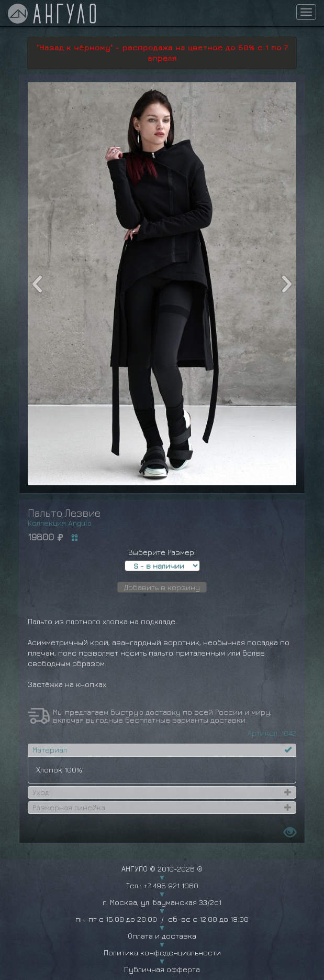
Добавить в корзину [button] (162, 587)
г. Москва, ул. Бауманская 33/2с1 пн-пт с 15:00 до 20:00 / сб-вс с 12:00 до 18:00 (162, 911)
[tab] (162, 750)
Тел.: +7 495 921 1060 (162, 885)
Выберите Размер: (162, 552)
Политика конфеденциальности (162, 952)
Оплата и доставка (162, 936)
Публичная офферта (162, 969)
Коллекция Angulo (60, 523)
